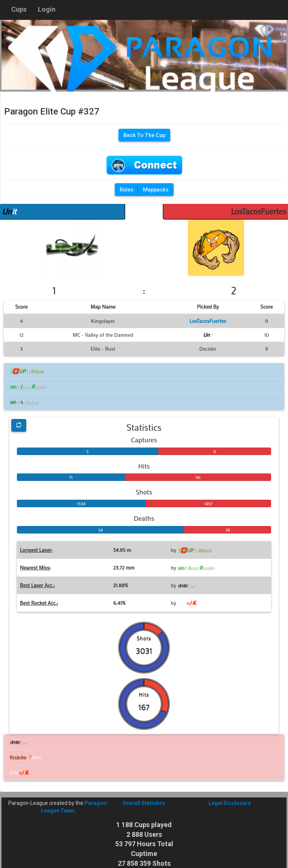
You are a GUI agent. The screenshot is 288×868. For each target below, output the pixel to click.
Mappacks (156, 190)
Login (47, 9)
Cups (19, 9)
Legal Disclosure (230, 803)
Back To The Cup (144, 135)
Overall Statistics (144, 803)
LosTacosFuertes (259, 211)
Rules (127, 190)
